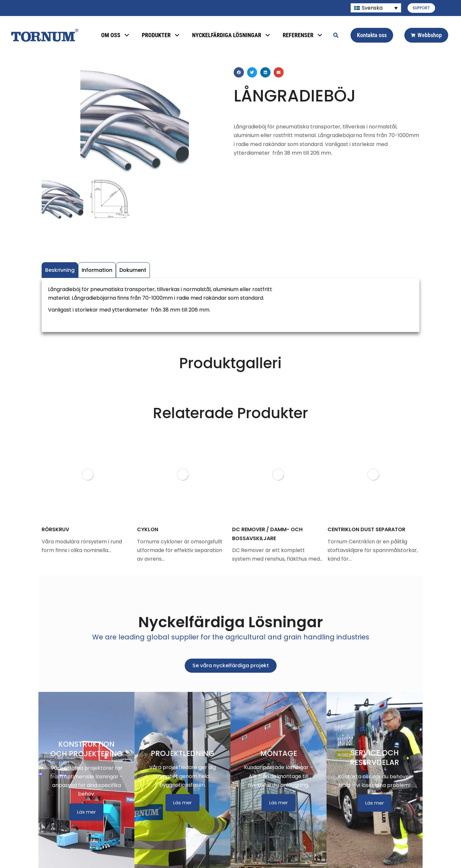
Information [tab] (97, 270)
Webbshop (426, 35)
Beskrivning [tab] (60, 270)
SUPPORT (421, 8)
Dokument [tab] (133, 270)
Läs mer (86, 812)
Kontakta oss (372, 35)
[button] (239, 72)
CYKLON (148, 529)
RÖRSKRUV (55, 529)
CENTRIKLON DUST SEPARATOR (366, 529)
